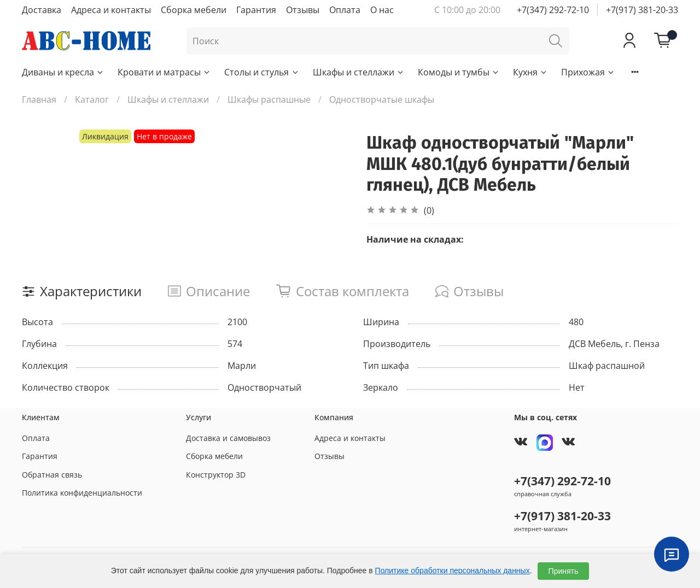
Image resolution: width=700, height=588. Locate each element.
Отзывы (303, 10)
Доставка (42, 10)
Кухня (530, 72)
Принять (564, 571)
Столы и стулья (262, 72)
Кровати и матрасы (164, 72)
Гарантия (256, 10)
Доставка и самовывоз (228, 438)
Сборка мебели (194, 10)
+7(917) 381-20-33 (642, 10)
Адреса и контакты (111, 10)
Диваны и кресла (63, 72)
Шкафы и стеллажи (359, 72)
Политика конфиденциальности (82, 493)
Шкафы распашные (269, 99)
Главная (39, 99)
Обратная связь (52, 475)
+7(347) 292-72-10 (553, 10)
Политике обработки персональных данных (453, 571)
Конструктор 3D (216, 475)
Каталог (92, 99)
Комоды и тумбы (459, 72)
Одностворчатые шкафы (382, 99)
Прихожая (588, 72)
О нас (382, 10)
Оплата (345, 10)
